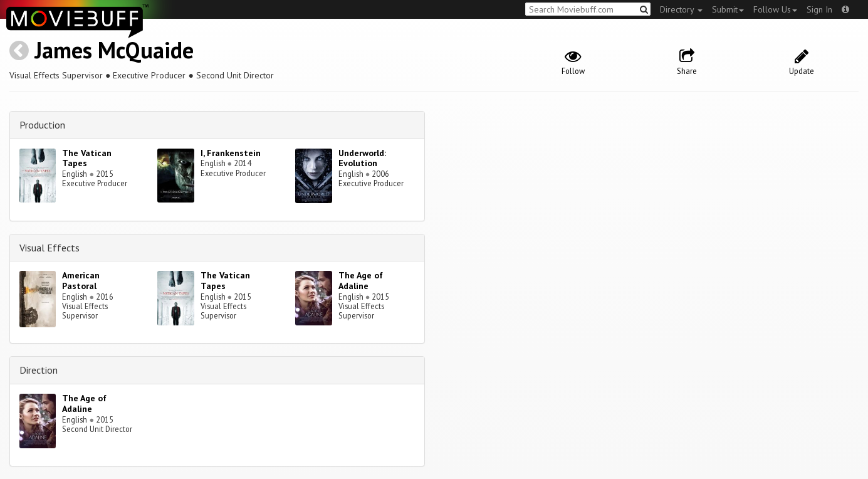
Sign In (819, 9)
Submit (728, 9)
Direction (39, 370)
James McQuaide (114, 50)
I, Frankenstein (231, 153)
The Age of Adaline (361, 281)
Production (42, 125)
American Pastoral (81, 281)
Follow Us (775, 9)
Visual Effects (50, 248)
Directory (681, 9)
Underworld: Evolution (362, 158)
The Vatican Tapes (87, 158)
